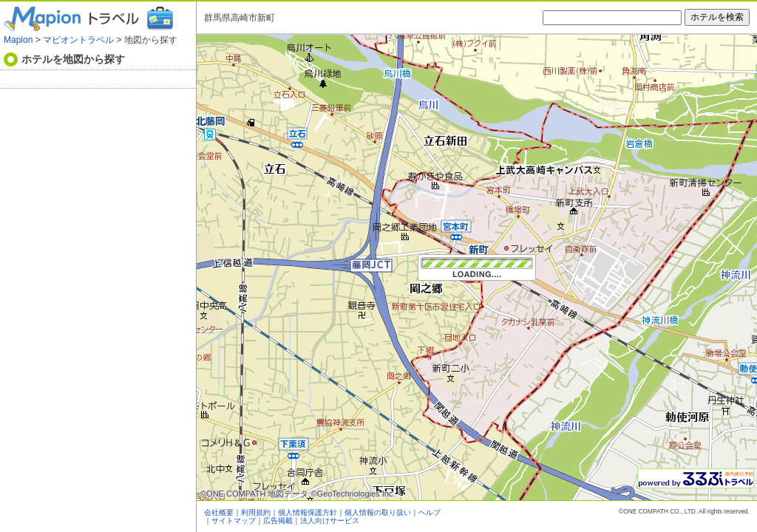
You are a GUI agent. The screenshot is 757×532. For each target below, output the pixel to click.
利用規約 (256, 512)
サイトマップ (234, 521)
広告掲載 (278, 521)
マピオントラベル (78, 40)
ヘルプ (430, 512)
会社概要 (219, 512)
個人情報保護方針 (308, 512)
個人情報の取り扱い (378, 512)
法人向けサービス (330, 521)
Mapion (18, 40)
